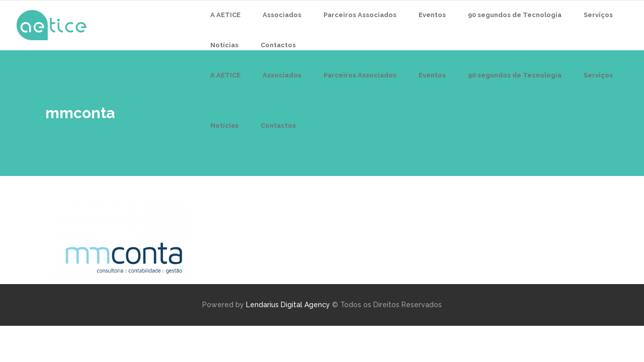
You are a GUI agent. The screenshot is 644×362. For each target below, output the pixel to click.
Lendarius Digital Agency (288, 305)
